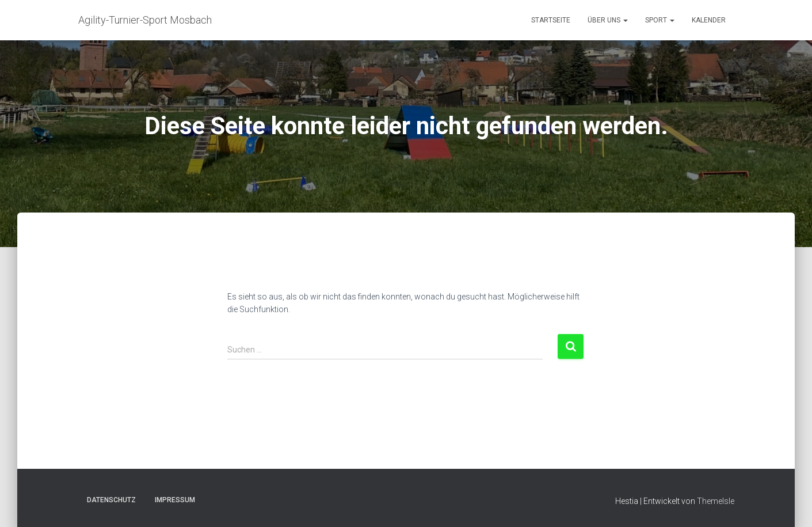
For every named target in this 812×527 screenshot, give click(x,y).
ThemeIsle (716, 501)
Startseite (551, 20)
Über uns (608, 20)
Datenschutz (111, 500)
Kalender (709, 20)
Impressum (175, 500)
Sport (660, 20)
